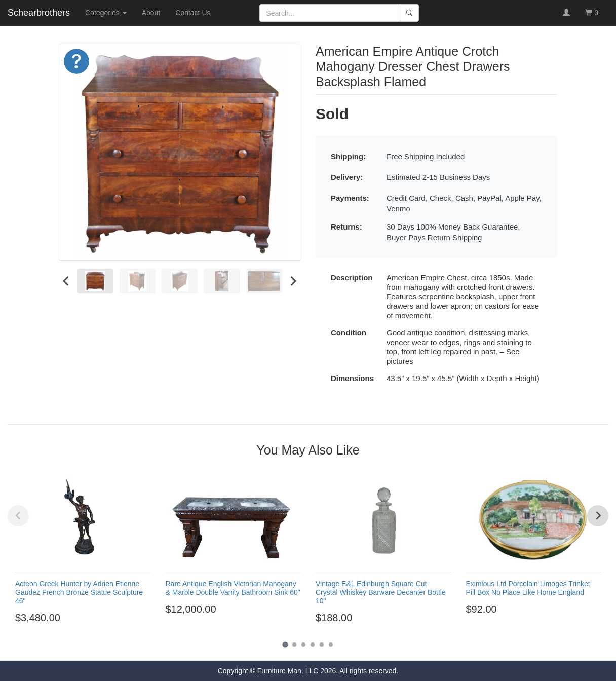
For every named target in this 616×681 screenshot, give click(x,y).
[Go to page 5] (322, 645)
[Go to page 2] (294, 645)
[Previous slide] (18, 516)
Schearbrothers (39, 13)
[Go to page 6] (331, 645)
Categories (106, 13)
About (151, 13)
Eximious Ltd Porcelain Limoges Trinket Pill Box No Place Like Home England (528, 588)
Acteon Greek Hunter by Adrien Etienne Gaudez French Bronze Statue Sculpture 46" (79, 592)
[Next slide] (293, 281)
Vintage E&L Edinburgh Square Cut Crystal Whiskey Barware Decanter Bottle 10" (381, 592)
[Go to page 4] (313, 645)
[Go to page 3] (303, 645)
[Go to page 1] (285, 645)
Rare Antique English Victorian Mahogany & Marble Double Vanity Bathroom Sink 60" (233, 588)
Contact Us (193, 13)
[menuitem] (95, 281)
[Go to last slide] (66, 281)
